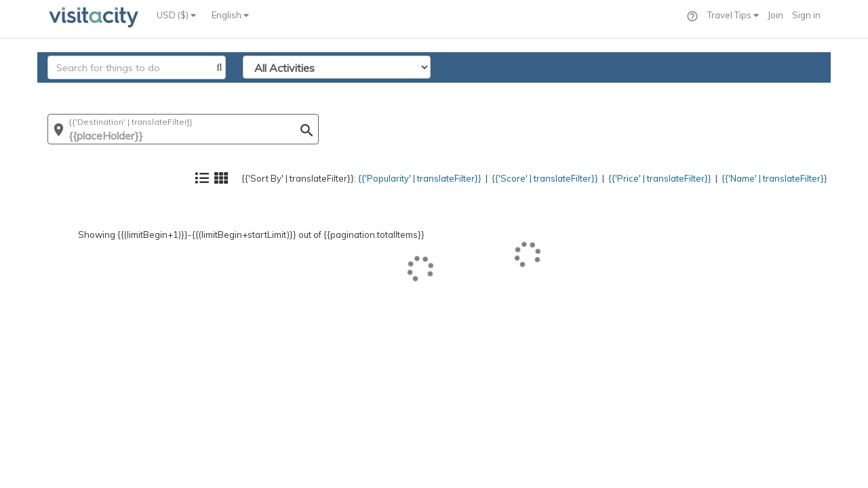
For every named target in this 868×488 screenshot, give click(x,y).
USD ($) (176, 15)
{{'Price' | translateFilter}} (631, 92)
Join (775, 15)
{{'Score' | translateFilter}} (500, 92)
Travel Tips (733, 15)
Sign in (806, 15)
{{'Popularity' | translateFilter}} (356, 92)
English (230, 15)
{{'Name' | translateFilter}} (763, 92)
